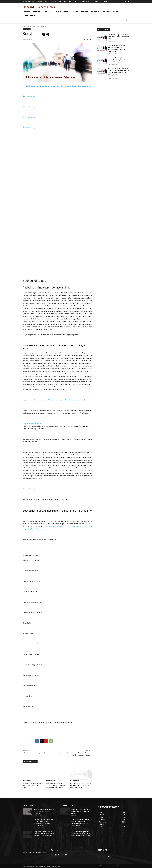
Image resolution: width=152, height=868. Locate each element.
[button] (127, 21)
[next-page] (27, 792)
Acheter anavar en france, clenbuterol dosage (38, 753)
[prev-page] (24, 792)
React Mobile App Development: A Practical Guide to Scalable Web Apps (33, 785)
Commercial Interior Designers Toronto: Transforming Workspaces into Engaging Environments (57, 785)
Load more (113, 79)
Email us (54, 850)
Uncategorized (32, 26)
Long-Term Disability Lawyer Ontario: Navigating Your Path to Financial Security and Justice (81, 785)
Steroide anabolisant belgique (32, 424)
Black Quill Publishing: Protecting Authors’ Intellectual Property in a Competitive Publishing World (119, 71)
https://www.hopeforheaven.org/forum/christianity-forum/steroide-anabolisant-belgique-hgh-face (55, 400)
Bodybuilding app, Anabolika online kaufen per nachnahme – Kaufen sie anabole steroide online (57, 86)
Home (24, 26)
